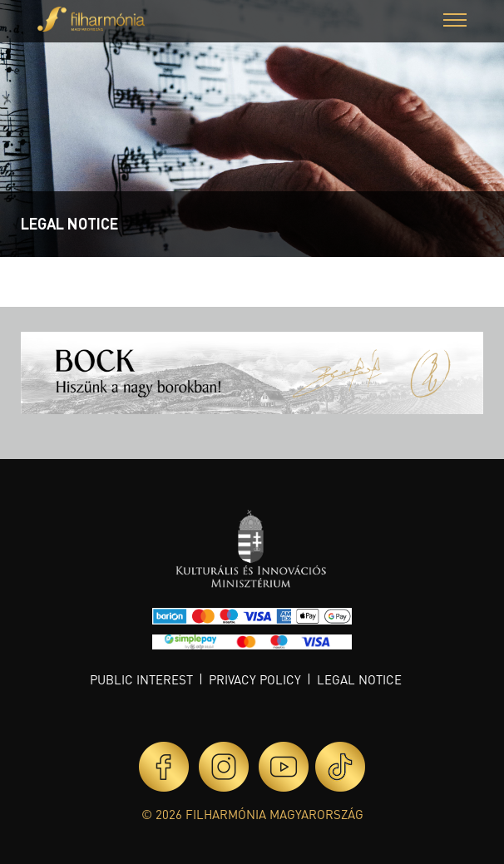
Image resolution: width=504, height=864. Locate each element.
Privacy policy (255, 679)
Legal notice (359, 679)
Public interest (141, 679)
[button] (455, 22)
